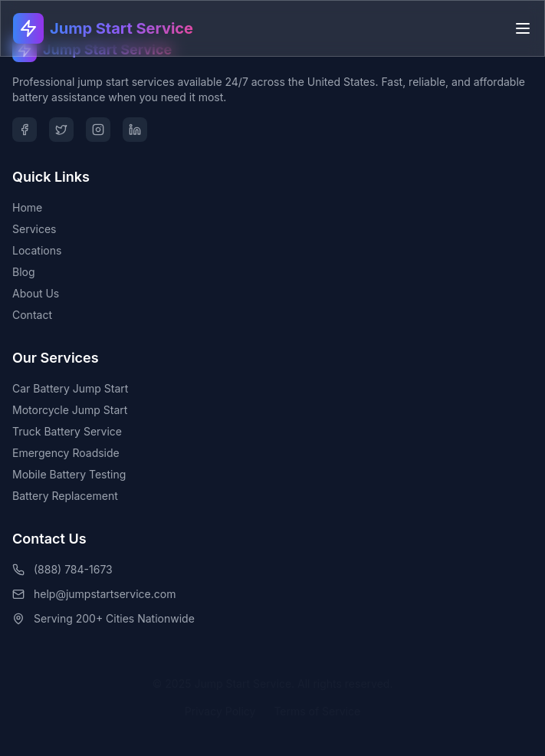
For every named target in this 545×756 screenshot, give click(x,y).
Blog (24, 272)
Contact (32, 315)
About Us (36, 293)
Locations (37, 250)
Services (34, 229)
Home (27, 207)
